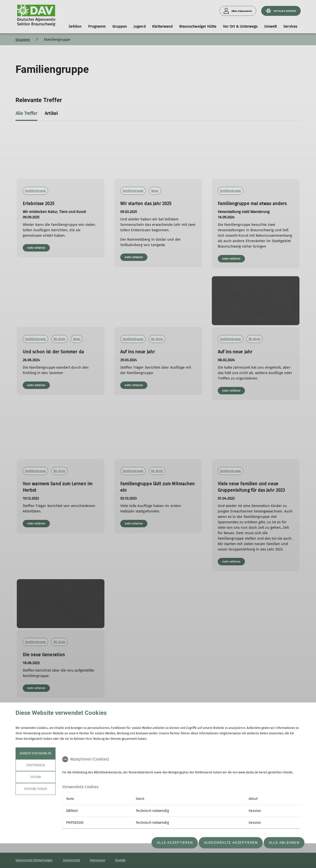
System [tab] (35, 777)
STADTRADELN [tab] (36, 765)
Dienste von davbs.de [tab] (36, 753)
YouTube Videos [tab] (36, 789)
